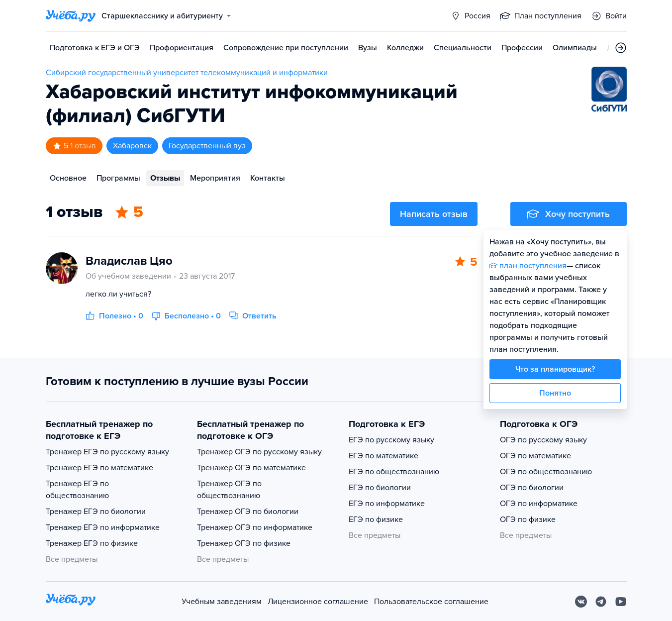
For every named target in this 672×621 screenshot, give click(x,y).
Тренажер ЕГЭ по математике (99, 468)
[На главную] (71, 601)
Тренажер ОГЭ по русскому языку (259, 452)
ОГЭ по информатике (539, 504)
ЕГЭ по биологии (380, 488)
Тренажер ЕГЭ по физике (92, 543)
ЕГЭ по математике (384, 456)
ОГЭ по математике (535, 456)
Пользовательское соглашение (431, 602)
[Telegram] (601, 602)
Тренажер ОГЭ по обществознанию (229, 490)
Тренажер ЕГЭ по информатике (103, 527)
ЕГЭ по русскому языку (391, 440)
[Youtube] (621, 602)
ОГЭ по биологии (532, 488)
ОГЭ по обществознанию (546, 472)
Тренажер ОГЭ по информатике (255, 527)
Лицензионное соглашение (318, 602)
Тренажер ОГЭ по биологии (248, 512)
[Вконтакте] (581, 602)
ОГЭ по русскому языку (543, 440)
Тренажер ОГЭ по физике (244, 543)
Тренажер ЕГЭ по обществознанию (77, 490)
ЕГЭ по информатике (387, 504)
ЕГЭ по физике (376, 519)
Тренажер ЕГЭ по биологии (96, 512)
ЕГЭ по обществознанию (394, 472)
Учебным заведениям (222, 602)
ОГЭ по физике (528, 519)
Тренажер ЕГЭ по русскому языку (107, 452)
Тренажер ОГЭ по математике (251, 468)
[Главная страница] (71, 16)
